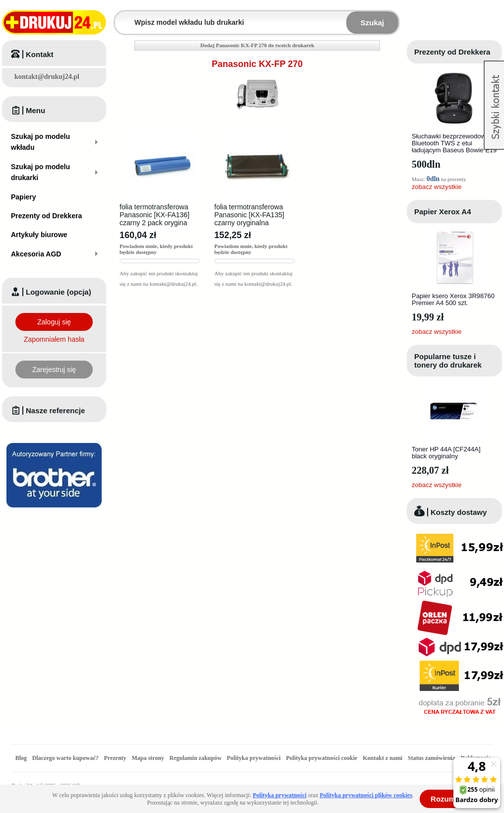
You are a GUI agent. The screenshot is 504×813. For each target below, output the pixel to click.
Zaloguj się (54, 322)
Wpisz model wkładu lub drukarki (121, 17)
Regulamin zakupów (196, 758)
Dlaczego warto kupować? (65, 758)
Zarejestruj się (54, 370)
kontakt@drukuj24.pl (47, 77)
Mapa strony (148, 758)
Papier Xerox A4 (443, 212)
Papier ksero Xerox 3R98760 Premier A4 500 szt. (453, 299)
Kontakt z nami (382, 758)
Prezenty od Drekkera (452, 52)
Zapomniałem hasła (54, 339)
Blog (21, 758)
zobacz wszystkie (437, 187)
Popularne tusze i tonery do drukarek (448, 361)
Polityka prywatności (253, 758)
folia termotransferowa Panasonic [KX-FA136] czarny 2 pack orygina (155, 215)
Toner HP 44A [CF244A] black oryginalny (446, 453)
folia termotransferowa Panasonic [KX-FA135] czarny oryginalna (249, 215)
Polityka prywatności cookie (321, 758)
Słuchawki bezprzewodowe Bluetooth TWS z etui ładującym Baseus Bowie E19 (454, 143)
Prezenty (115, 758)
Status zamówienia (432, 758)
